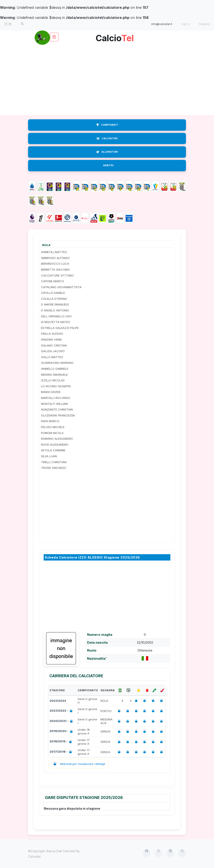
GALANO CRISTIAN (54, 345)
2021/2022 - (62, 711)
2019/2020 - (62, 731)
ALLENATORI (107, 152)
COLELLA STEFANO (54, 299)
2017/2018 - (62, 752)
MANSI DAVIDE (51, 392)
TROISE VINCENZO (54, 468)
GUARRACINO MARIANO (57, 363)
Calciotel (34, 856)
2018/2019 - (62, 742)
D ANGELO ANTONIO (55, 310)
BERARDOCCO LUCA (55, 264)
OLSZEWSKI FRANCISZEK (58, 415)
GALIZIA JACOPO (53, 351)
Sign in (186, 24)
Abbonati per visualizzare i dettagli (78, 764)
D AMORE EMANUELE (55, 304)
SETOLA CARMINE (53, 450)
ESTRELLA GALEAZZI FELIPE (60, 328)
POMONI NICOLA (52, 433)
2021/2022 (58, 701)
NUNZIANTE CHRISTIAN (57, 409)
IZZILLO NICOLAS (53, 380)
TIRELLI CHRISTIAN (54, 462)
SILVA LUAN (49, 456)
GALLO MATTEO (52, 357)
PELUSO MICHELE (53, 427)
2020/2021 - (62, 721)
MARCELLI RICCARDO (56, 398)
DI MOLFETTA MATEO (56, 322)
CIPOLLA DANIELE (53, 293)
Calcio (115, 37)
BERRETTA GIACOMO (55, 270)
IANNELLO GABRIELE (55, 369)
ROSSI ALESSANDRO (55, 445)
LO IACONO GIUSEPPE (56, 386)
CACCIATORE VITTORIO (57, 275)
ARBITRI (108, 165)
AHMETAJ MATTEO (54, 252)
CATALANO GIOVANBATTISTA (61, 287)
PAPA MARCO (50, 421)
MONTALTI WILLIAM (54, 404)
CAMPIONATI (107, 125)
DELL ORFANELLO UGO (56, 316)
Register (205, 24)
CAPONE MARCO (53, 281)
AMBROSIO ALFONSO (55, 258)
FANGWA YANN (51, 339)
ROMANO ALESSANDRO (57, 439)
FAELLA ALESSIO (52, 334)
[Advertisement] (107, 80)
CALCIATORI (107, 138)
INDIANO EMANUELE (54, 375)
